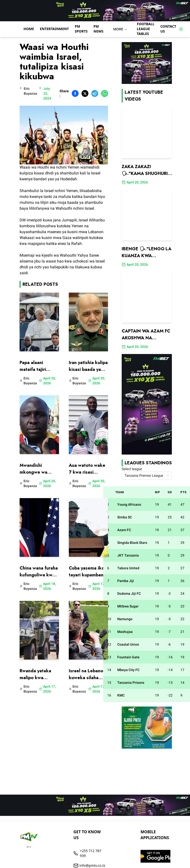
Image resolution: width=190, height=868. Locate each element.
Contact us (168, 29)
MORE (120, 29)
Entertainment (54, 29)
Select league (132, 469)
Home (29, 29)
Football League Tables (146, 29)
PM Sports (81, 29)
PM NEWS (98, 29)
